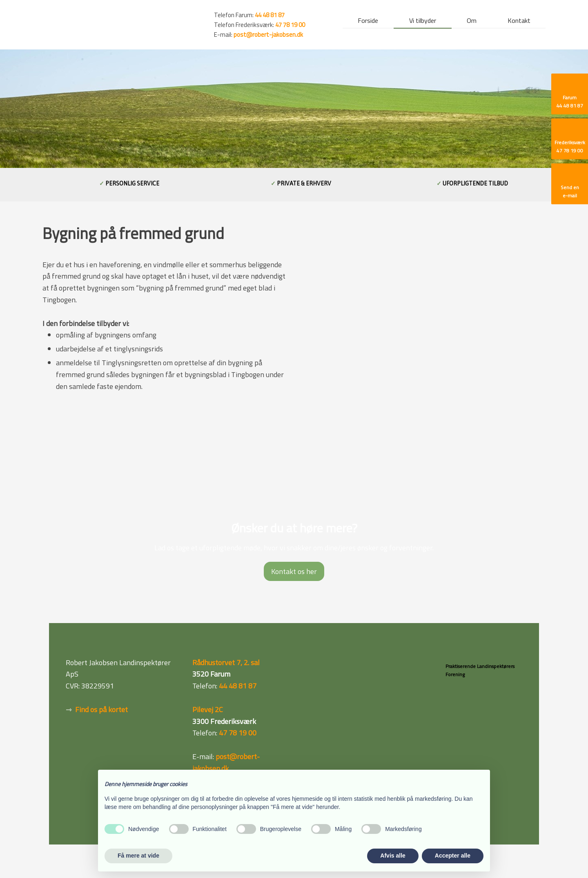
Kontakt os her (294, 571)
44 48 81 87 (238, 686)
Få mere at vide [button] (138, 856)
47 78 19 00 (290, 25)
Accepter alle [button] (453, 856)
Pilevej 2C (208, 709)
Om (472, 21)
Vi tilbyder (423, 21)
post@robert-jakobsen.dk (268, 35)
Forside (368, 21)
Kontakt (519, 21)
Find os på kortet (101, 709)
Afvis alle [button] (393, 856)
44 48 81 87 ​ (270, 15)
